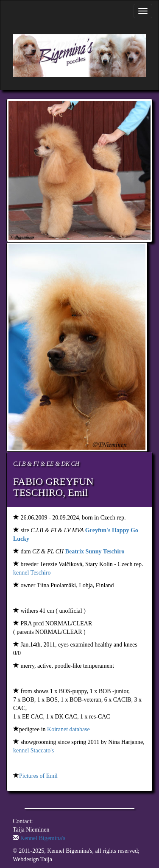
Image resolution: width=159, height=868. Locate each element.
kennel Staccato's (33, 751)
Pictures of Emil (38, 776)
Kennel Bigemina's (43, 838)
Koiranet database (68, 729)
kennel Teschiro (32, 573)
